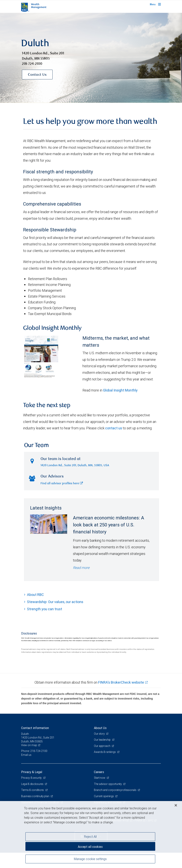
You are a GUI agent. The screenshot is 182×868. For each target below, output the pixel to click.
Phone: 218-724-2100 (34, 751)
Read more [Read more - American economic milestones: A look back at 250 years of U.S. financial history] (81, 568)
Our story (100, 734)
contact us (114, 428)
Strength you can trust (45, 609)
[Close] (176, 805)
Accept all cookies (90, 847)
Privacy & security (32, 778)
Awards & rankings (105, 752)
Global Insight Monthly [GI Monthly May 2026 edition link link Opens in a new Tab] (120, 390)
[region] (91, 835)
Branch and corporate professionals (115, 790)
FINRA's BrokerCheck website (121, 682)
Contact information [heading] (35, 728)
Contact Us (37, 75)
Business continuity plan (35, 796)
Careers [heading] (99, 772)
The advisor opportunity (108, 784)
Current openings (104, 796)
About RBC (35, 595)
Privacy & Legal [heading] (32, 772)
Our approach (102, 746)
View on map (29, 745)
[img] (91, 58)
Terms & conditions (33, 790)
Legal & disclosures (32, 784)
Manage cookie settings (90, 859)
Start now (100, 778)
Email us (26, 755)
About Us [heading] (100, 728)
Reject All (90, 837)
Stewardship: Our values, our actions (55, 602)
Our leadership (103, 740)
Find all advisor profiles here (62, 484)
